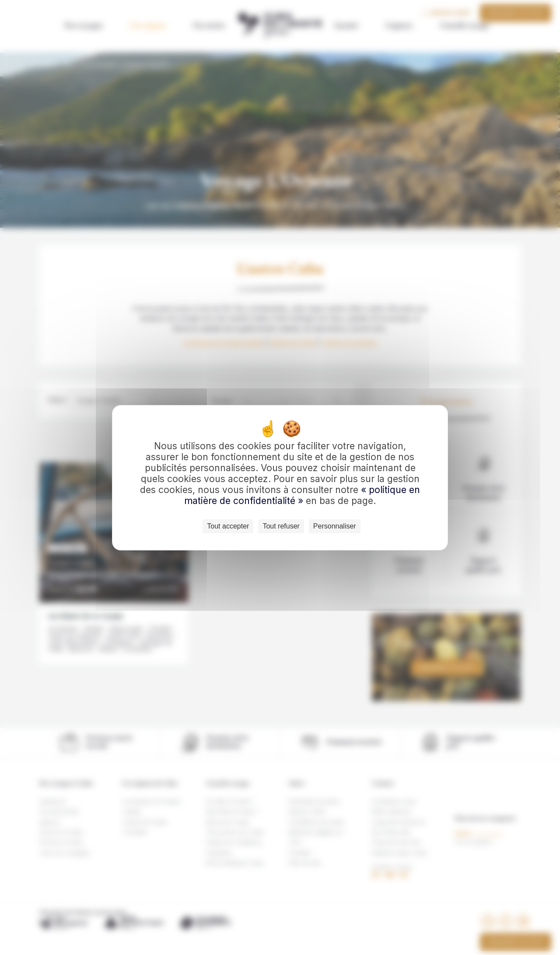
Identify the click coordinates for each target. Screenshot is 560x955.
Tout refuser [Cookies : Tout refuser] (281, 526)
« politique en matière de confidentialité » (302, 495)
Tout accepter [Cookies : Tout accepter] (228, 526)
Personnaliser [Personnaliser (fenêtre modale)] (335, 526)
